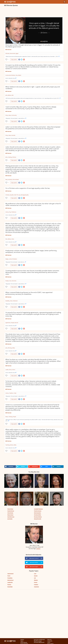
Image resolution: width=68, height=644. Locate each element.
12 (8, 81)
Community (14, 115)
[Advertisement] (31, 11)
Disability (7, 301)
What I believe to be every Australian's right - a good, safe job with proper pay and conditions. (33, 88)
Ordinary (14, 157)
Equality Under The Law (15, 195)
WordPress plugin (38, 641)
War (6, 239)
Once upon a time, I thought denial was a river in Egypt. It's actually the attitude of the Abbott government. (33, 46)
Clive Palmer (10, 513)
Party (7, 115)
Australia (13, 135)
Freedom (36, 585)
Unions (7, 212)
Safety (13, 348)
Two (17, 75)
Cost (10, 281)
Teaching (7, 445)
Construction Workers (10, 75)
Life (35, 578)
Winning (10, 348)
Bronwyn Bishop (38, 517)
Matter (20, 75)
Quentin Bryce (11, 511)
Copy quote (14, 59)
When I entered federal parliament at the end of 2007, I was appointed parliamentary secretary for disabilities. (29, 293)
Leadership (10, 582)
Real (6, 179)
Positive (9, 585)
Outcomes (14, 281)
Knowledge (10, 587)
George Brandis (38, 519)
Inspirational (10, 574)
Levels (10, 259)
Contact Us (50, 641)
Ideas (10, 115)
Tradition (11, 393)
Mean (7, 417)
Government (12, 53)
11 (8, 59)
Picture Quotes (24, 642)
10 (8, 183)
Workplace (15, 259)
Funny (9, 576)
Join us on (34, 558)
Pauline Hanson (38, 511)
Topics (22, 641)
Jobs (6, 95)
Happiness (36, 587)
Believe (9, 95)
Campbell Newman (38, 509)
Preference (14, 212)
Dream (36, 582)
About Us (49, 640)
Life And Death (16, 179)
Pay (10, 212)
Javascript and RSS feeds (39, 640)
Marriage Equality (25, 195)
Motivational (10, 580)
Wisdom (36, 580)
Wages (7, 259)
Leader (7, 370)
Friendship (10, 578)
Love (35, 574)
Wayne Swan (10, 515)
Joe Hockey (10, 519)
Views (13, 239)
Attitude (7, 53)
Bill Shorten (8, 50)
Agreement (8, 323)
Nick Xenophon (37, 513)
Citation (38, 549)
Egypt (17, 53)
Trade (15, 393)
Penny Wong (10, 509)
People (7, 281)
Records (16, 323)
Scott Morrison (11, 517)
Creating (10, 157)
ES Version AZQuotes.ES (39, 642)
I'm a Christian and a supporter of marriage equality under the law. (28, 188)
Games (11, 445)
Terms (49, 642)
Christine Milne (38, 515)
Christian (7, 195)
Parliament (15, 301)
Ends (11, 301)
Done (10, 370)
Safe (13, 95)
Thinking (10, 417)
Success (36, 576)
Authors (22, 640)
